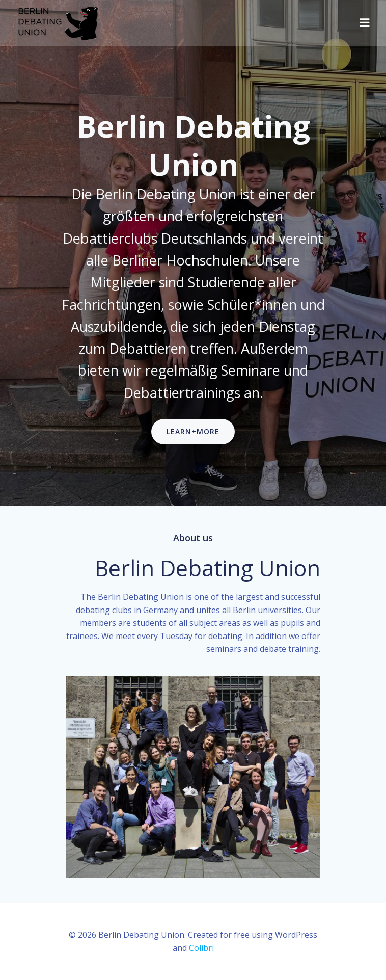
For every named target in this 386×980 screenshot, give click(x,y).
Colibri (201, 948)
